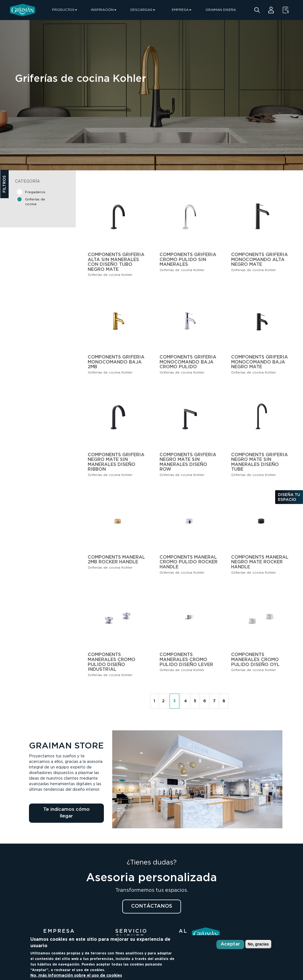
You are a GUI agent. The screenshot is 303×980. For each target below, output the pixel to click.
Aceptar (230, 944)
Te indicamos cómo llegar (66, 813)
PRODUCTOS (65, 10)
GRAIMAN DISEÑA (221, 10)
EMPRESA (182, 10)
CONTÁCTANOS (152, 906)
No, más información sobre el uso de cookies (76, 976)
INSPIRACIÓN (104, 10)
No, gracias (258, 944)
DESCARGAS (143, 10)
